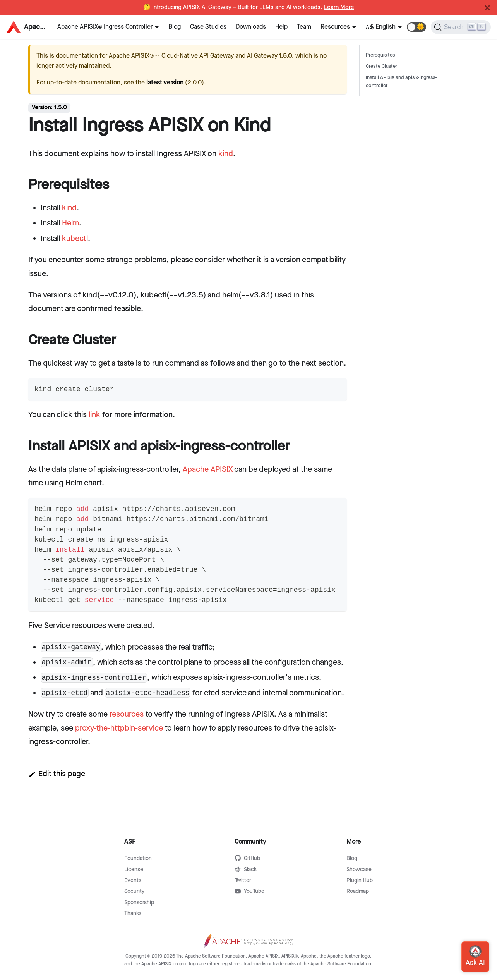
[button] (416, 27)
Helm (70, 223)
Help (281, 27)
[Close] (487, 8)
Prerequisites (380, 55)
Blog (175, 27)
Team (304, 27)
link (94, 415)
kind (226, 154)
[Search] (461, 27)
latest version (165, 83)
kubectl (75, 239)
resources (127, 714)
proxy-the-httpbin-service (119, 728)
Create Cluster (381, 66)
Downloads (251, 27)
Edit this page (57, 774)
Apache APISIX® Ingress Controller (105, 27)
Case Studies (208, 27)
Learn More (339, 7)
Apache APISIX (208, 469)
